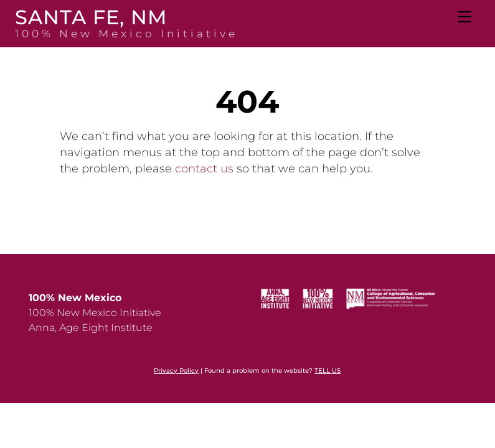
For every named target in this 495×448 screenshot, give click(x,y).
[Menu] (464, 17)
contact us (204, 169)
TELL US (328, 371)
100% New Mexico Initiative (95, 313)
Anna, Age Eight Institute (91, 328)
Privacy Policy (176, 371)
